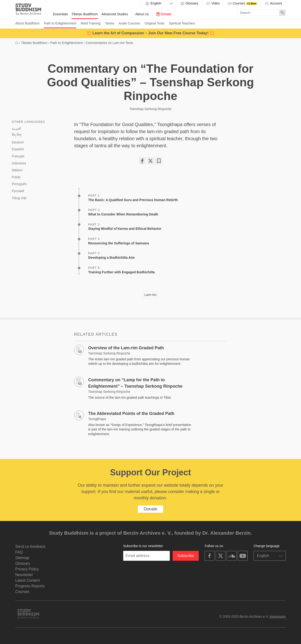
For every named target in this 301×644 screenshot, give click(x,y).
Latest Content (28, 580)
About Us (142, 14)
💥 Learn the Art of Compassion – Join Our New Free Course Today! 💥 (150, 33)
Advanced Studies (115, 14)
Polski (16, 177)
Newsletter (24, 575)
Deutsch (18, 142)
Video (213, 4)
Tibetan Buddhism (85, 14)
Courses (242, 4)
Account (273, 4)
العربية (16, 128)
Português (19, 184)
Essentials (60, 14)
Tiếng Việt (19, 198)
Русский (18, 191)
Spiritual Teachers (182, 23)
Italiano (17, 170)
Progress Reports (30, 586)
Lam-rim (150, 295)
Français (18, 156)
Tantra (109, 23)
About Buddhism (27, 23)
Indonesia (19, 163)
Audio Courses (129, 23)
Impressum (278, 616)
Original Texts (155, 23)
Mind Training (91, 23)
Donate (164, 14)
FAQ (19, 552)
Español (18, 149)
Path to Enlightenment (60, 23)
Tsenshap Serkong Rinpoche (150, 109)
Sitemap (22, 558)
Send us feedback (30, 547)
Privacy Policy (27, 569)
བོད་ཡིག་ (17, 135)
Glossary (189, 4)
